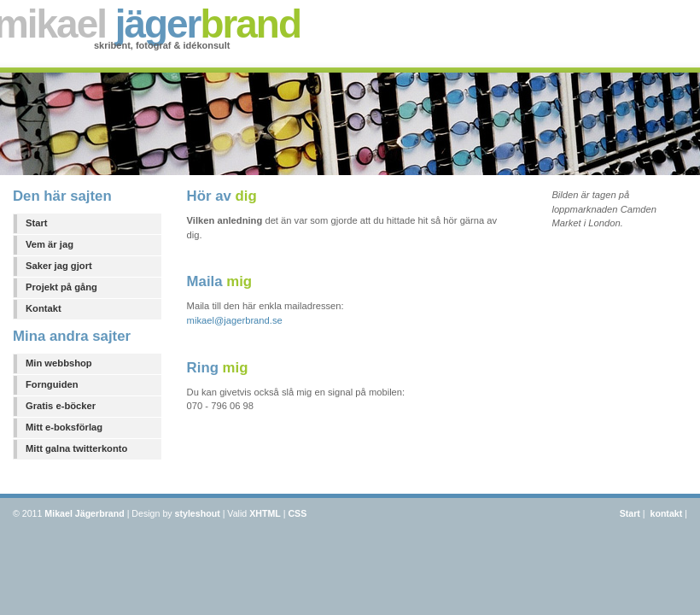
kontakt (666, 513)
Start (37, 223)
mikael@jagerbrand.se (235, 320)
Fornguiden (52, 384)
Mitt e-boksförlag (64, 427)
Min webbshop (59, 363)
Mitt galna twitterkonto (76, 448)
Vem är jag (50, 244)
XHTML (265, 513)
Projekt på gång (61, 287)
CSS (297, 513)
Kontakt (44, 308)
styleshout (198, 513)
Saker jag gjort (59, 266)
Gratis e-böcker (61, 406)
